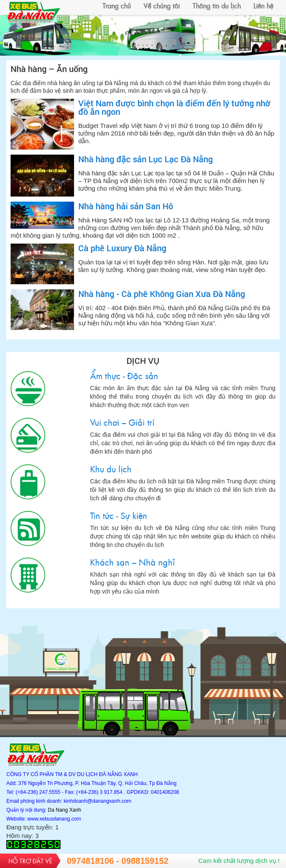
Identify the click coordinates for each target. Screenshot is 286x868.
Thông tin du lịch (217, 6)
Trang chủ (117, 6)
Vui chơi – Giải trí (28, 435)
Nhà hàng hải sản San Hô (126, 206)
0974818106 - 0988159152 (118, 861)
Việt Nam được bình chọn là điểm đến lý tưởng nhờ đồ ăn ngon (174, 107)
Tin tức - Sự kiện (28, 528)
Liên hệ (263, 6)
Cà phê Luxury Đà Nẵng (122, 248)
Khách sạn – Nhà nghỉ (28, 575)
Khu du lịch (28, 482)
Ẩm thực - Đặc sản (28, 389)
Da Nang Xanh (65, 810)
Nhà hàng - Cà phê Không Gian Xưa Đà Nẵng (162, 294)
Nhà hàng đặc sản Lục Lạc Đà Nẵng (146, 159)
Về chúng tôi (162, 6)
